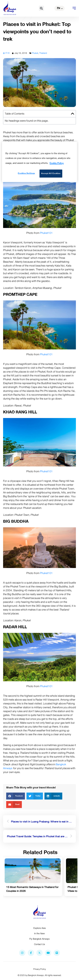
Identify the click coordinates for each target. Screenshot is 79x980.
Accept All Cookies (51, 173)
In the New (39, 933)
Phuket (35, 53)
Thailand (43, 53)
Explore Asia (39, 928)
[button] (41, 8)
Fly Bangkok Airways (39, 939)
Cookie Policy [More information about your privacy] (57, 163)
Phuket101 (46, 233)
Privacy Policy (40, 969)
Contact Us (39, 944)
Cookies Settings (26, 173)
